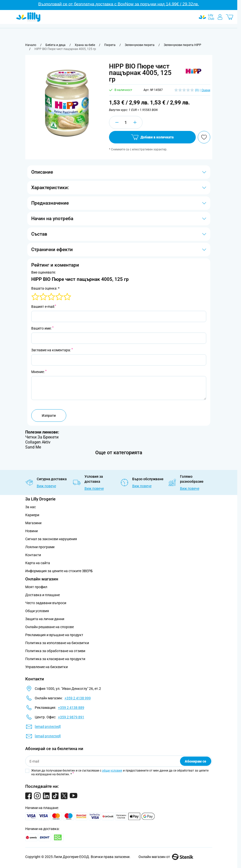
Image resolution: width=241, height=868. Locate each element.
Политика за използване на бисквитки (57, 643)
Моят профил (36, 587)
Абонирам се (195, 761)
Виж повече (46, 486)
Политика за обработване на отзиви (55, 651)
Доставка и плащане (42, 595)
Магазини (33, 523)
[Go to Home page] (28, 17)
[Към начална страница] (31, 45)
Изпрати (49, 416)
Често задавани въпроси (46, 603)
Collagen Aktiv (38, 442)
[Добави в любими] (204, 137)
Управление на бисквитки (46, 667)
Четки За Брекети (42, 437)
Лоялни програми (40, 547)
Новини (31, 531)
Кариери (32, 515)
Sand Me (33, 447)
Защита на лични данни (45, 619)
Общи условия (37, 611)
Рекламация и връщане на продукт (55, 635)
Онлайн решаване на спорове (49, 627)
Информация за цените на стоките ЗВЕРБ (59, 571)
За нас (30, 507)
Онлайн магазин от (166, 857)
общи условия (112, 771)
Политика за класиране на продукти (55, 659)
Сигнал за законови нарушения (51, 539)
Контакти (33, 555)
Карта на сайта (38, 563)
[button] (193, 71)
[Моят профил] (220, 17)
